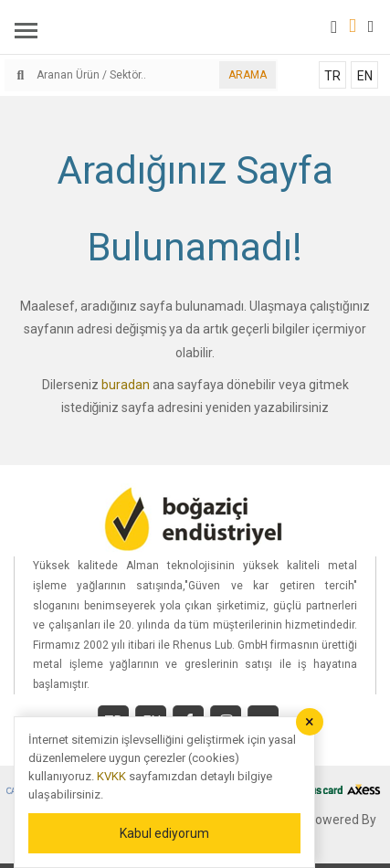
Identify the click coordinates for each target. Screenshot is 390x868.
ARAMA (248, 75)
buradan (126, 385)
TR (332, 76)
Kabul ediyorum (164, 833)
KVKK (111, 776)
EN (365, 76)
